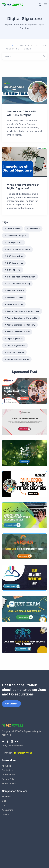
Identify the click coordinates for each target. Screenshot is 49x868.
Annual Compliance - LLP (18, 332)
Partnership (34, 229)
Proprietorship (14, 229)
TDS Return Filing (15, 304)
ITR (44, 46)
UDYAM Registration (16, 346)
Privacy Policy (9, 779)
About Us (6, 766)
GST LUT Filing (14, 270)
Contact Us (8, 770)
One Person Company (17, 235)
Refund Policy (9, 783)
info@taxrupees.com (12, 746)
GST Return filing (15, 263)
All (14, 46)
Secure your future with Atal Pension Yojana (22, 113)
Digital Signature (15, 339)
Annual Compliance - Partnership (22, 318)
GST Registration (15, 256)
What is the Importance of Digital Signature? (23, 187)
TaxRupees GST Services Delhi (24, 838)
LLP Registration (15, 242)
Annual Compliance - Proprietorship (23, 311)
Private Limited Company (19, 249)
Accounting (12, 49)
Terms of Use (9, 775)
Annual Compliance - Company (21, 325)
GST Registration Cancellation (21, 277)
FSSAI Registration (15, 352)
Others (27, 49)
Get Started (11, 704)
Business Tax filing (15, 297)
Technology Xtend (23, 753)
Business (25, 46)
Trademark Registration (18, 359)
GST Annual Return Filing (18, 284)
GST (36, 46)
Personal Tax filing (15, 290)
